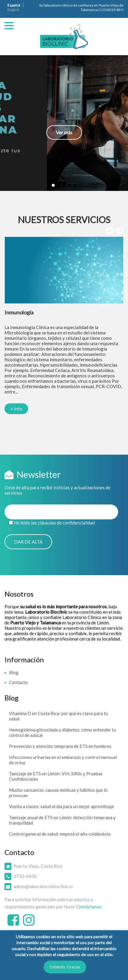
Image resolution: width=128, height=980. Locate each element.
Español (14, 5)
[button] (64, 123)
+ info (16, 409)
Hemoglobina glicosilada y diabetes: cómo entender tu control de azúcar (63, 732)
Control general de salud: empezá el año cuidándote (60, 834)
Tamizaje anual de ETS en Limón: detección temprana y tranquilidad (62, 820)
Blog (14, 672)
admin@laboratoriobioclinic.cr (43, 886)
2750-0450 (25, 876)
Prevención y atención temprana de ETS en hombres (60, 746)
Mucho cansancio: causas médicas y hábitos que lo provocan (58, 793)
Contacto (18, 682)
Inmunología (19, 312)
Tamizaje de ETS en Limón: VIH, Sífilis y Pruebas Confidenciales (56, 776)
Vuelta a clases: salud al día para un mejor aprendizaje (61, 806)
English (13, 10)
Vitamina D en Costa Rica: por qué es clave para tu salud (58, 716)
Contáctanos (89, 907)
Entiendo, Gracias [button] (65, 967)
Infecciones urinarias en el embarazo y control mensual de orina (63, 760)
